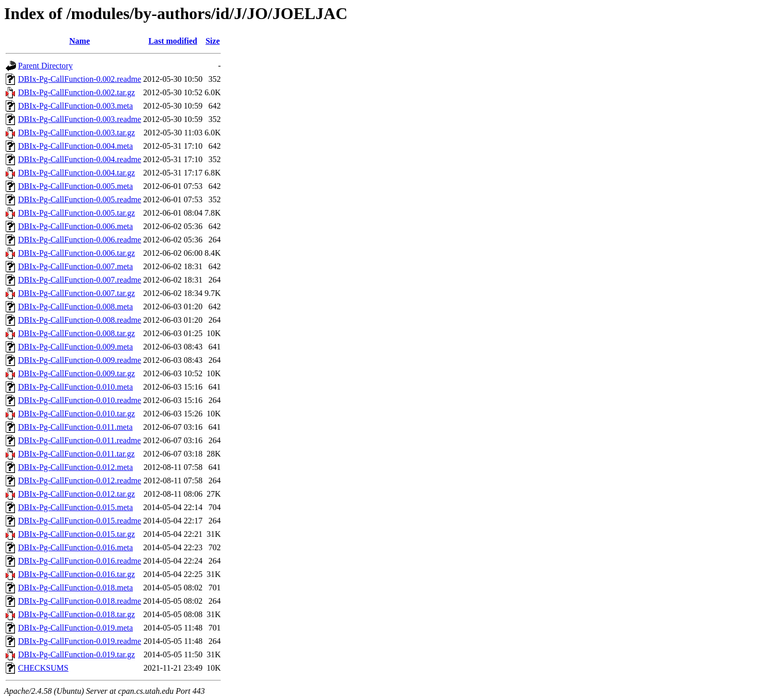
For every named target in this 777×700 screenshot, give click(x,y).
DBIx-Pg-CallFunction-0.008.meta (75, 307)
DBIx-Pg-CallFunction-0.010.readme (80, 400)
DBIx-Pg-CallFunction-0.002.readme (80, 79)
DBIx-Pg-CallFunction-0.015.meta (75, 507)
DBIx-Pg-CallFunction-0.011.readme (79, 440)
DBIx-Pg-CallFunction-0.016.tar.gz (76, 574)
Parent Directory (45, 66)
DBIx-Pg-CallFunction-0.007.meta (75, 266)
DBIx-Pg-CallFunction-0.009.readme (80, 360)
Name (80, 41)
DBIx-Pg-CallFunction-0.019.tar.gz (76, 654)
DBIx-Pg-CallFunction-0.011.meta (75, 427)
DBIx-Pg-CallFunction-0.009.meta (75, 347)
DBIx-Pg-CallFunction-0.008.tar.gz (76, 333)
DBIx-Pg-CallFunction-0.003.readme (80, 119)
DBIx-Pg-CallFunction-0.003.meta (75, 106)
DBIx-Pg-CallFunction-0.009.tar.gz (76, 373)
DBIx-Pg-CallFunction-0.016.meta (75, 547)
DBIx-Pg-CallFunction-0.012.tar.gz (76, 494)
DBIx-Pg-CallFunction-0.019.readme (80, 641)
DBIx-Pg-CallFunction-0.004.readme (80, 159)
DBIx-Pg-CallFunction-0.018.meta (75, 588)
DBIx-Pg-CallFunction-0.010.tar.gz (76, 414)
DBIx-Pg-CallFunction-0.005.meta (75, 186)
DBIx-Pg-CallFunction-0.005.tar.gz (76, 213)
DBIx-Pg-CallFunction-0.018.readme (80, 601)
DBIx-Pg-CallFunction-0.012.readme (80, 480)
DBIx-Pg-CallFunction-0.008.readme (80, 320)
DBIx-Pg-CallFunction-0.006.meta (75, 226)
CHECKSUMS (43, 668)
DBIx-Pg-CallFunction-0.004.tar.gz (76, 173)
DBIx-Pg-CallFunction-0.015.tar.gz (76, 534)
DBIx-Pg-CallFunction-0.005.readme (80, 199)
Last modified (173, 41)
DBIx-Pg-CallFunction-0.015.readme (80, 521)
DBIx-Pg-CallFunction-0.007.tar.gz (76, 293)
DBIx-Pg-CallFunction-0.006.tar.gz (76, 253)
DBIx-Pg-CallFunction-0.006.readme (80, 240)
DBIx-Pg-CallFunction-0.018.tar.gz (76, 614)
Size (213, 41)
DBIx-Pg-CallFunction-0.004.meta (75, 146)
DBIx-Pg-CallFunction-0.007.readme (80, 280)
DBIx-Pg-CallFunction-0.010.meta (75, 387)
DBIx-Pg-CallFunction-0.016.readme (80, 561)
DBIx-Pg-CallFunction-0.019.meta (75, 628)
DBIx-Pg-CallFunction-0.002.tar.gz (76, 92)
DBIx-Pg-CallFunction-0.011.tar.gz (76, 454)
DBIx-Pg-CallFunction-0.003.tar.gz (76, 133)
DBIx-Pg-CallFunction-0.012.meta (75, 467)
